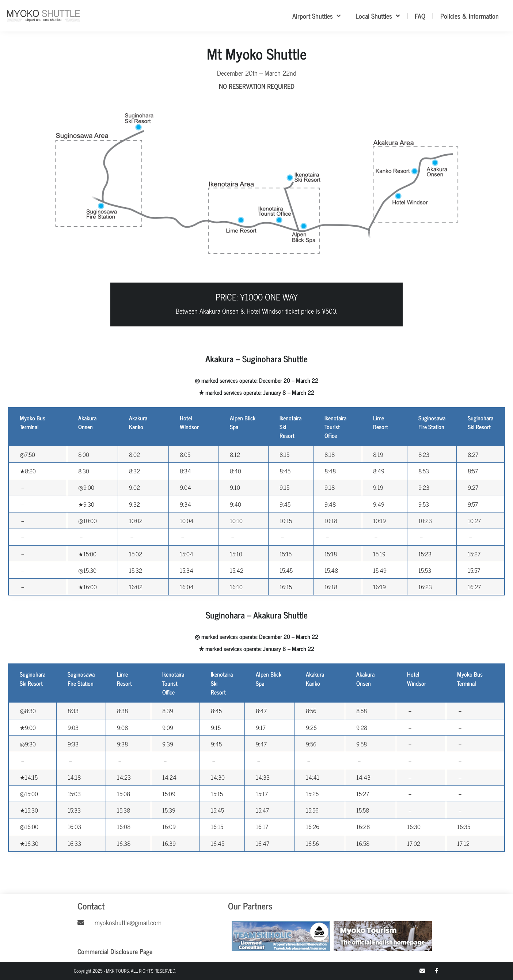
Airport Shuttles (316, 16)
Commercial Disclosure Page (115, 951)
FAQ (420, 16)
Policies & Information (470, 16)
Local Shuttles (378, 16)
